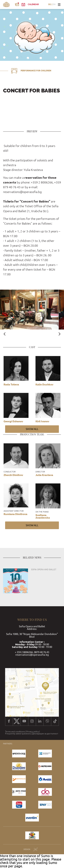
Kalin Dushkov (44, 385)
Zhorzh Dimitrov (13, 475)
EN (54, 5)
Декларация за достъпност (45, 734)
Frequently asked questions (18, 734)
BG (50, 5)
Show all (32, 429)
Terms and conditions (15, 732)
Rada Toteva (11, 385)
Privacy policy (33, 732)
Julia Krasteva (44, 475)
